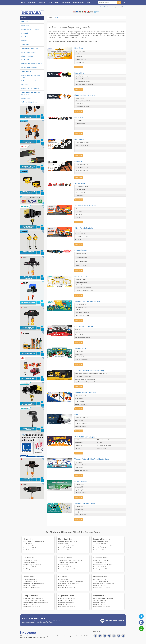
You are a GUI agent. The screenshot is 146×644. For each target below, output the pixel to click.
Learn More (79, 67)
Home (23, 2)
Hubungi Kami (66, 2)
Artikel (57, 2)
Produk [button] (42, 2)
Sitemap (109, 7)
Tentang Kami (32, 2)
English (119, 7)
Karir (88, 2)
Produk (56, 18)
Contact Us (103, 7)
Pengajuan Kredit (79, 2)
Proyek (50, 2)
